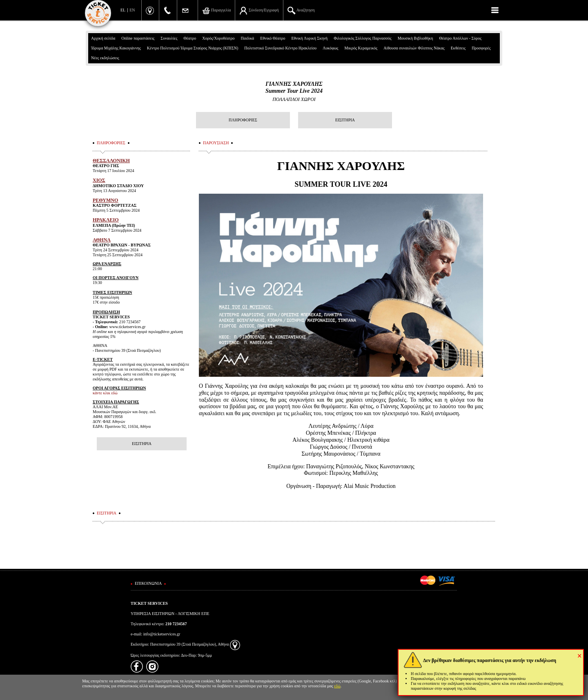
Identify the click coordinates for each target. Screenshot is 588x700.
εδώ (337, 686)
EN (132, 10)
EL (123, 10)
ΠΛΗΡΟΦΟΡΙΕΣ (243, 120)
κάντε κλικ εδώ (105, 393)
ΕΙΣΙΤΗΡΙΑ (345, 120)
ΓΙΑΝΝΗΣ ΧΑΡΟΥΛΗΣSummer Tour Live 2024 (294, 87)
